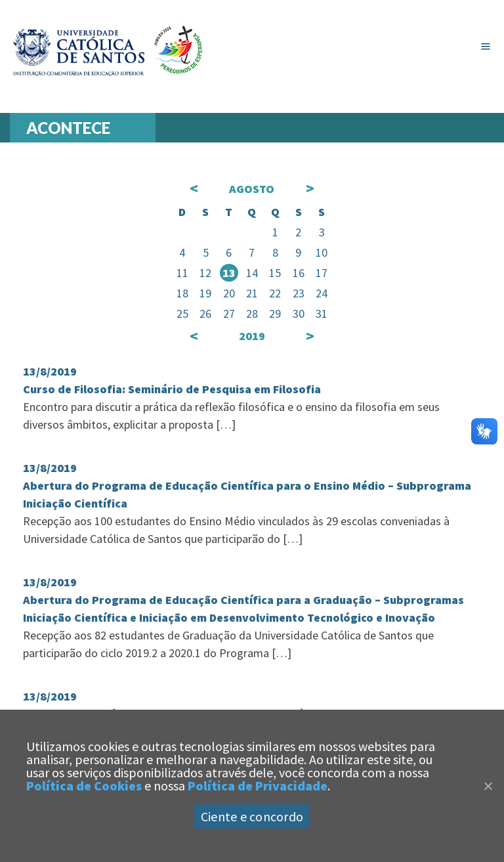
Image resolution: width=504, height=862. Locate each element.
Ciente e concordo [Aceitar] (252, 816)
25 (182, 313)
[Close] (488, 786)
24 (322, 293)
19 (205, 293)
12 (205, 273)
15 (275, 273)
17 (322, 273)
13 (229, 273)
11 (182, 273)
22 (275, 293)
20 (229, 293)
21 (252, 293)
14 (252, 273)
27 (229, 313)
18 (182, 293)
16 (299, 273)
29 (275, 313)
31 (322, 313)
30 (299, 313)
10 (322, 252)
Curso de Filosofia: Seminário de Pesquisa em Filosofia (172, 389)
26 (205, 313)
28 (252, 313)
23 (299, 293)
